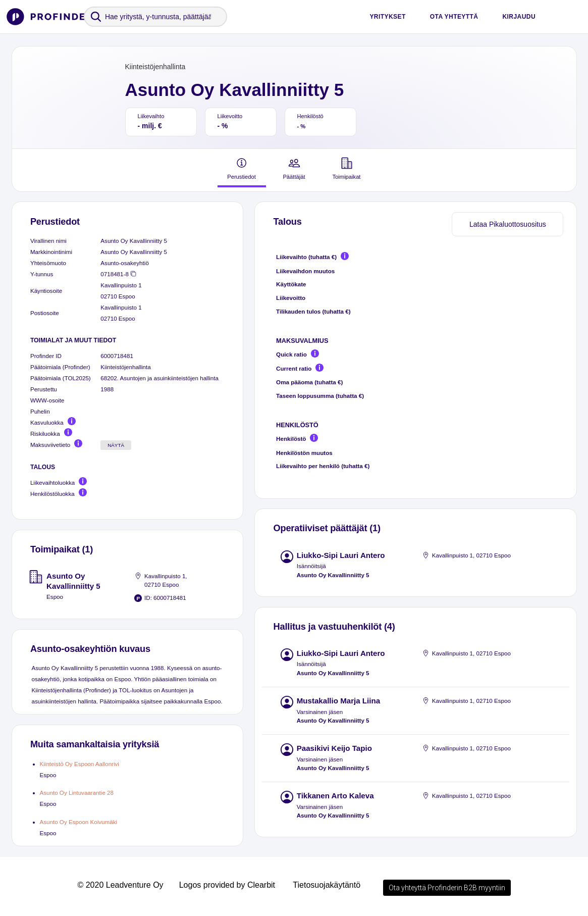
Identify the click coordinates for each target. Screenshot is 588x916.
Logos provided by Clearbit (227, 885)
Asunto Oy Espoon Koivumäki (79, 822)
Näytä (116, 445)
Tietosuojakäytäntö (327, 885)
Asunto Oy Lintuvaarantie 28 (77, 793)
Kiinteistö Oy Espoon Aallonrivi (79, 764)
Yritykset (387, 17)
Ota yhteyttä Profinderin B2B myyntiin (447, 888)
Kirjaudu (519, 17)
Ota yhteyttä (454, 17)
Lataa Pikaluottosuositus (508, 224)
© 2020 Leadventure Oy (120, 885)
